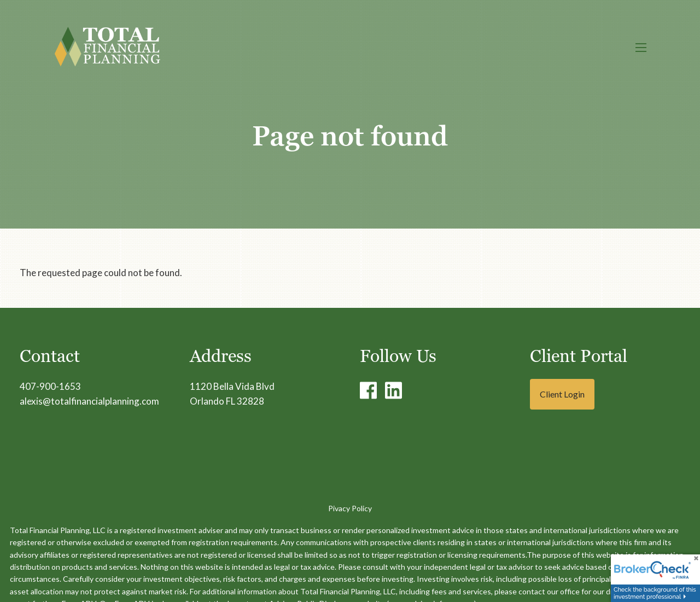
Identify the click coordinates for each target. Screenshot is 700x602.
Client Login (562, 394)
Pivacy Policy (350, 508)
